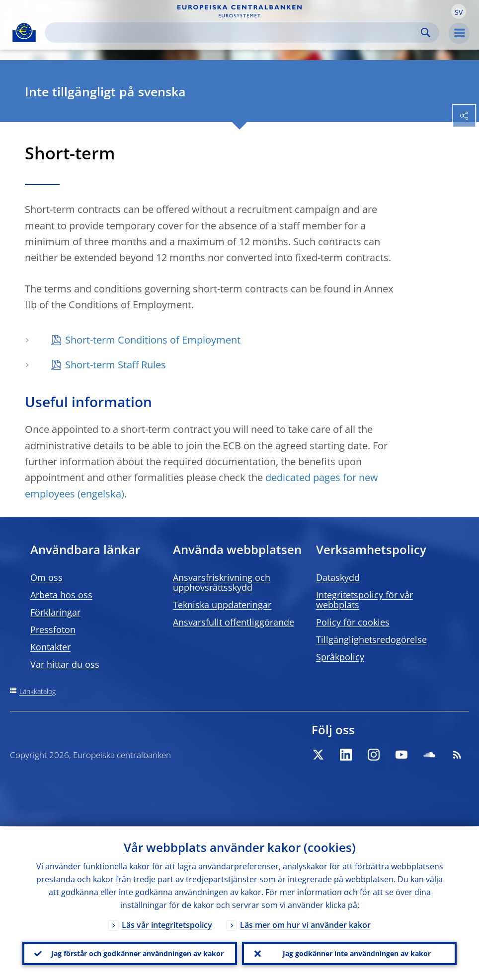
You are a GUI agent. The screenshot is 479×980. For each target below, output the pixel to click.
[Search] (234, 33)
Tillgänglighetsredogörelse (371, 639)
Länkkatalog (38, 691)
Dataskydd (338, 577)
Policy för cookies (353, 622)
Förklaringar (55, 612)
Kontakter (50, 647)
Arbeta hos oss (61, 595)
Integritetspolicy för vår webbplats (364, 600)
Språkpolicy (340, 657)
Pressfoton (53, 630)
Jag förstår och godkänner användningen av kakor (137, 953)
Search (426, 33)
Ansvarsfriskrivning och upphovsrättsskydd (222, 582)
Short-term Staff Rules (116, 365)
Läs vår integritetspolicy (167, 924)
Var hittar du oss (65, 664)
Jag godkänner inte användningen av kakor (357, 953)
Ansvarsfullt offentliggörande (234, 622)
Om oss (46, 577)
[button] (459, 11)
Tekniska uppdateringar (222, 605)
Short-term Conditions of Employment (153, 340)
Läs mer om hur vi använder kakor (305, 924)
